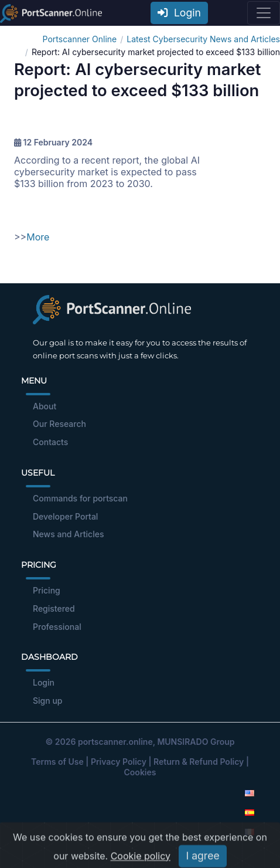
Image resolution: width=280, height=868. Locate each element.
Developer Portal (65, 516)
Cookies (140, 772)
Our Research (59, 424)
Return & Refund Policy (199, 762)
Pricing (47, 590)
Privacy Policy (119, 762)
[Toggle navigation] (264, 13)
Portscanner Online (80, 39)
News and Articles (68, 534)
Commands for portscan (80, 498)
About (45, 406)
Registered (54, 608)
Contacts (50, 442)
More (38, 237)
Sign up (47, 701)
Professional (57, 627)
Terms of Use (57, 762)
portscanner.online (115, 742)
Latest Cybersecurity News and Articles (203, 39)
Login (179, 13)
